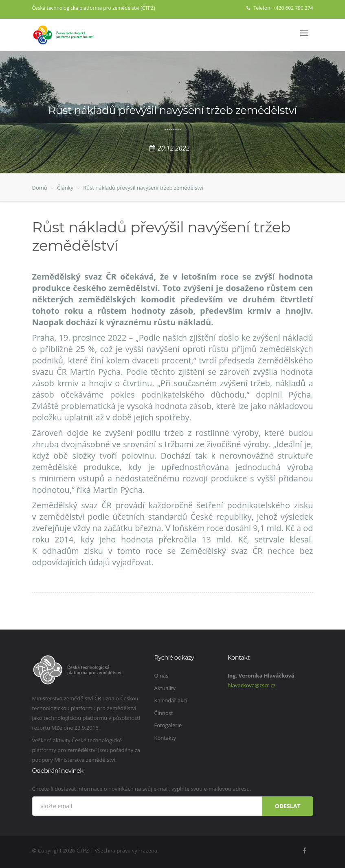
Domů (40, 188)
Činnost (164, 713)
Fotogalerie (168, 725)
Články (65, 188)
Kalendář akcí (171, 700)
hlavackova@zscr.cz (252, 685)
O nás (162, 676)
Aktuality (165, 688)
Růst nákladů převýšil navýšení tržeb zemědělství (143, 188)
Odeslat (288, 806)
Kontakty (165, 738)
